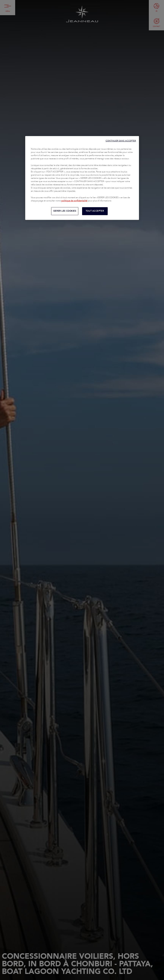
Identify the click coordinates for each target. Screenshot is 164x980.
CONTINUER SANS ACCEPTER (121, 141)
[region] (82, 178)
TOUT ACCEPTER (95, 211)
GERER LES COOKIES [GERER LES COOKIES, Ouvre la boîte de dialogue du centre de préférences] (65, 211)
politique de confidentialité (74, 201)
